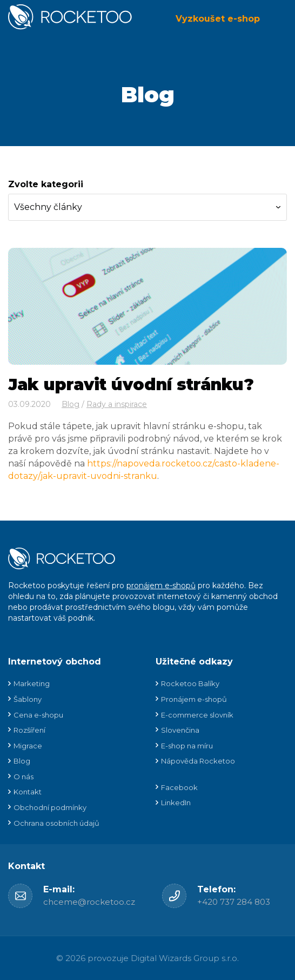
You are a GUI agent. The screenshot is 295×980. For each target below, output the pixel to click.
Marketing (32, 683)
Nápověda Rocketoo (198, 761)
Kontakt (28, 792)
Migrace (28, 746)
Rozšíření (29, 730)
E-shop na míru (187, 746)
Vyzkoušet (218, 19)
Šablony (28, 699)
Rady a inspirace (117, 404)
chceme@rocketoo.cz (89, 902)
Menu (279, 19)
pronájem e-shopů (161, 586)
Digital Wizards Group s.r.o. (185, 958)
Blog (148, 94)
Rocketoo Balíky (190, 683)
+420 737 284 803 (234, 902)
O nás (24, 777)
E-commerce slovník (197, 715)
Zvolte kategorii (46, 184)
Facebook (179, 787)
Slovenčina (180, 730)
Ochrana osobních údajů (56, 823)
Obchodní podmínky (50, 807)
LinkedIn (176, 803)
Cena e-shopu (38, 715)
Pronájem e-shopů (194, 699)
